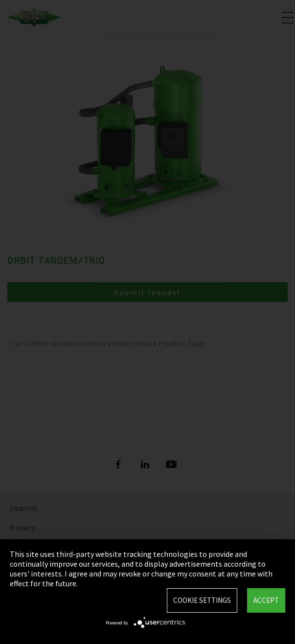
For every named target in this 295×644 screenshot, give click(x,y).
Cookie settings (202, 600)
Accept (266, 600)
